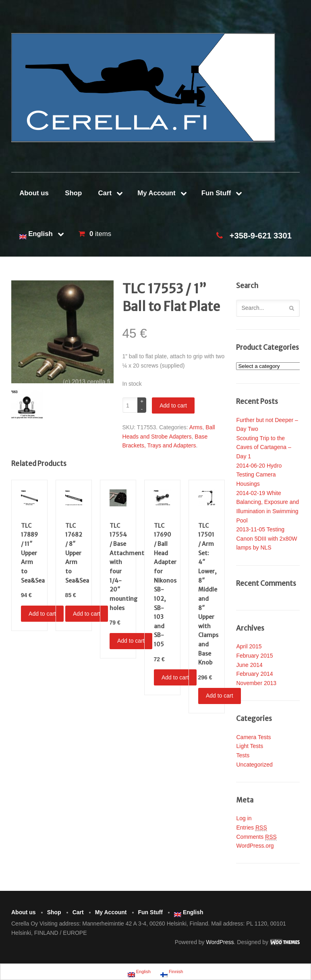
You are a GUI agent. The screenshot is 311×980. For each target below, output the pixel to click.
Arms (196, 427)
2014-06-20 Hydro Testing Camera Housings (259, 475)
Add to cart (173, 405)
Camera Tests (253, 737)
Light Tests (250, 746)
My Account (156, 193)
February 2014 (254, 674)
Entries (251, 828)
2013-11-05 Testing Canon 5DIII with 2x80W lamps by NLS (266, 538)
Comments (256, 837)
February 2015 (254, 656)
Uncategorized (254, 765)
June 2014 (249, 665)
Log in (244, 818)
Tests (243, 755)
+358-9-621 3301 (261, 236)
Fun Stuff (216, 193)
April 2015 (249, 646)
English (36, 235)
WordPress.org (255, 846)
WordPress (220, 942)
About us (34, 193)
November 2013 (256, 683)
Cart (105, 193)
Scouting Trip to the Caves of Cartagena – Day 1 (263, 447)
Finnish (172, 973)
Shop (73, 193)
